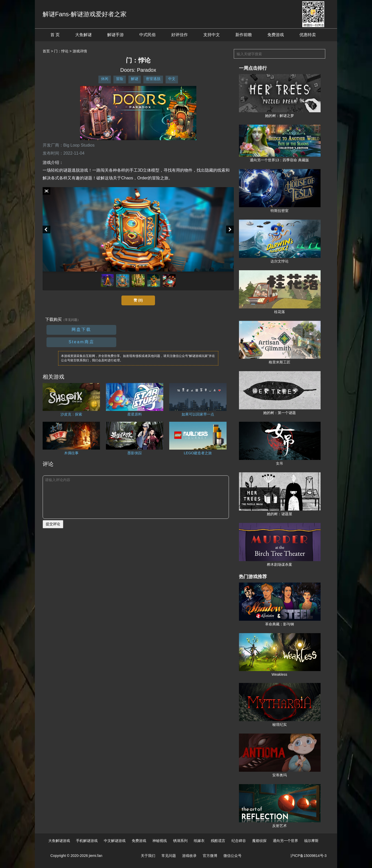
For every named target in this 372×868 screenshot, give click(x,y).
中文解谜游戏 (115, 841)
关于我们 (148, 856)
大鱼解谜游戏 (59, 841)
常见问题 (169, 856)
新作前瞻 (244, 35)
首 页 (55, 35)
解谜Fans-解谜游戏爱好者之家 (85, 14)
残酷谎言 (218, 841)
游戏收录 (189, 856)
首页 (46, 51)
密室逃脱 (153, 79)
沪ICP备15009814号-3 (308, 856)
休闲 (105, 79)
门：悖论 (61, 51)
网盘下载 (81, 329)
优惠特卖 (308, 35)
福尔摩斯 (311, 841)
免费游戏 (276, 35)
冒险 (120, 79)
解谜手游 (115, 35)
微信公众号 (233, 856)
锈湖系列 (180, 841)
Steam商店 (81, 342)
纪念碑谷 (239, 841)
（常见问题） (71, 320)
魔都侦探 (259, 841)
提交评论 (53, 524)
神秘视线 (160, 841)
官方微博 (210, 856)
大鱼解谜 (83, 35)
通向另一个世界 (285, 841)
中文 (172, 79)
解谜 (135, 79)
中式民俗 (148, 35)
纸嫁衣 (199, 841)
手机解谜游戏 (87, 841)
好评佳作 (180, 35)
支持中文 (212, 35)
